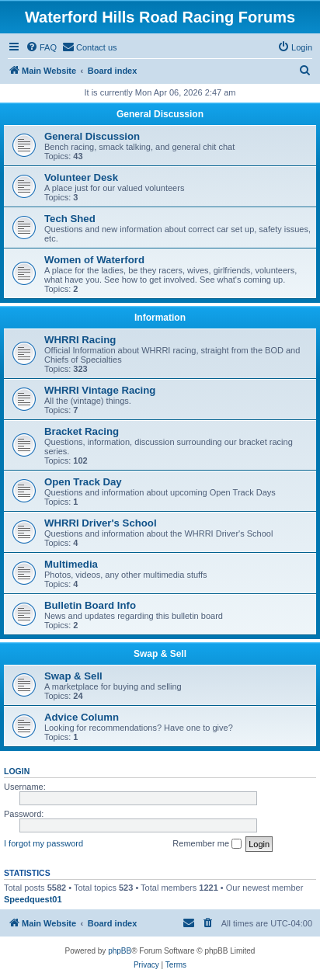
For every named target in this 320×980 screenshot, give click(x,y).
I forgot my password (43, 843)
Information (160, 318)
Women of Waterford (94, 260)
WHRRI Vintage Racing (100, 390)
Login (17, 771)
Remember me (207, 844)
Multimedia (71, 564)
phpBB (120, 951)
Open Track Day (83, 482)
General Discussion (160, 114)
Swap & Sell (160, 654)
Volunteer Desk (81, 177)
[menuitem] (41, 47)
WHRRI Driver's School (101, 523)
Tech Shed (70, 219)
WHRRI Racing (80, 340)
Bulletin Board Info (90, 605)
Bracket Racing (82, 431)
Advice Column (82, 717)
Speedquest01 (33, 899)
